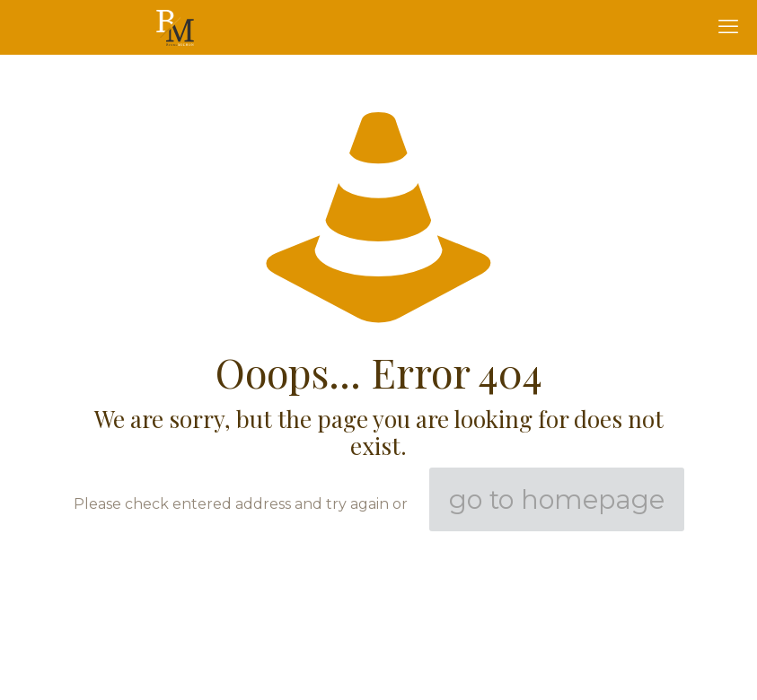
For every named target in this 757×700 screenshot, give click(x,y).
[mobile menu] (728, 27)
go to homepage (557, 499)
